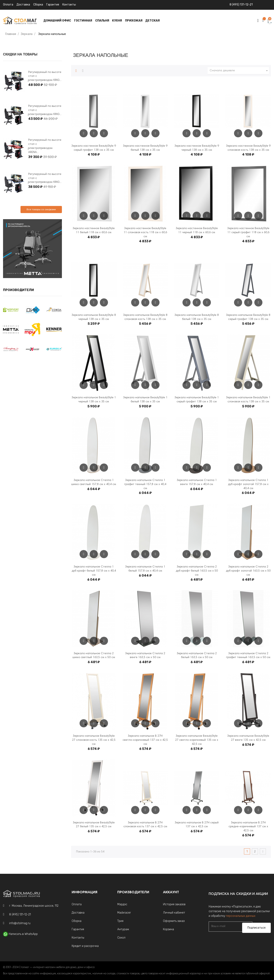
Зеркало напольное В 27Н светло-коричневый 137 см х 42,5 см (145, 740)
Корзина (168, 929)
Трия (120, 921)
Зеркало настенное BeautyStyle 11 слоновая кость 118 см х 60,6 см (145, 233)
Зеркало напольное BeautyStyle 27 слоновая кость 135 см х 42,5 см (94, 740)
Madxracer (124, 913)
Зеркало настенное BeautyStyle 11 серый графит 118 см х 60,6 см (248, 233)
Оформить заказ (174, 921)
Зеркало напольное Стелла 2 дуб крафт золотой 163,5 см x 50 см (248, 571)
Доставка (23, 5)
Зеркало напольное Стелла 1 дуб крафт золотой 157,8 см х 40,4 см (248, 484)
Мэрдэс (122, 904)
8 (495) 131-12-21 (241, 5)
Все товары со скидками (41, 209)
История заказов (174, 904)
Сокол (121, 938)
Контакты (69, 5)
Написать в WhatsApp (23, 934)
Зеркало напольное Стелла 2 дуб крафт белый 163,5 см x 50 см (197, 571)
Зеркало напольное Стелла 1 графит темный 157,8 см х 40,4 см (145, 484)
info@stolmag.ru (20, 923)
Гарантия (53, 5)
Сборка (38, 5)
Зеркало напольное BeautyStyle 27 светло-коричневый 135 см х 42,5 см (197, 740)
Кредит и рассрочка (85, 946)
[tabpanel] (14, 81)
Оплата (8, 5)
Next (28, 81)
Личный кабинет (174, 913)
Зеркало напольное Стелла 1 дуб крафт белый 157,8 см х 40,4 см (94, 571)
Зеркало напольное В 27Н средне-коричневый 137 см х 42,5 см (248, 827)
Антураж (123, 929)
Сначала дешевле (239, 71)
